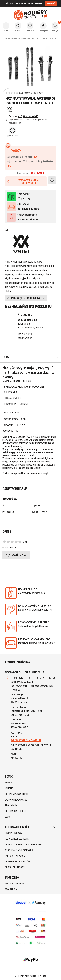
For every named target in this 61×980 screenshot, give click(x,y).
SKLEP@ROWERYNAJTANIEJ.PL (26, 740)
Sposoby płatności (15, 867)
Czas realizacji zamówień (19, 850)
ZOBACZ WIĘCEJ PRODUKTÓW (24, 298)
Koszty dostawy (14, 833)
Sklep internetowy (29, 976)
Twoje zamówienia (15, 884)
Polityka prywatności (16, 794)
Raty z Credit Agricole (17, 839)
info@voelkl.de (25, 338)
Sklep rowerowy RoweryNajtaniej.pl (22, 39)
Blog (7, 817)
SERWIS (9, 783)
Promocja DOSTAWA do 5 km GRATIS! (23, 845)
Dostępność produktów (17, 862)
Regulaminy (11, 805)
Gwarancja (11, 889)
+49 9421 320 (25, 334)
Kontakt (9, 788)
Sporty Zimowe (50, 39)
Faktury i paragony (15, 856)
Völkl (7, 230)
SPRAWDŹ (51, 4)
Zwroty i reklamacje (16, 800)
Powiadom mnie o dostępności (23, 181)
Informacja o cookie (16, 811)
